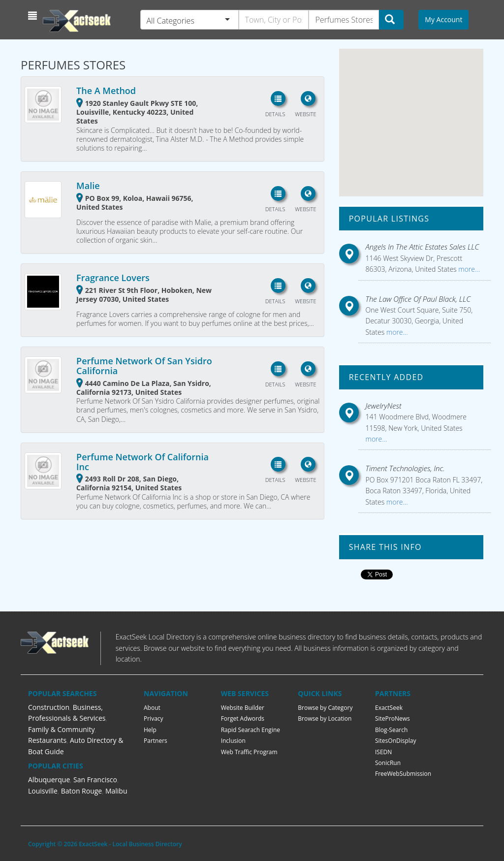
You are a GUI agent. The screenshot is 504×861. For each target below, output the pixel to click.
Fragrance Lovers (113, 278)
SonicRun (388, 763)
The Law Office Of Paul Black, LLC (418, 299)
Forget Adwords (243, 718)
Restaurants (47, 740)
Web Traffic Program (249, 752)
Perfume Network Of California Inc (142, 462)
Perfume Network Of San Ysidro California (144, 366)
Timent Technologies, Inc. (405, 468)
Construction (49, 707)
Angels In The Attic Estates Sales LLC (423, 247)
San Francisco (95, 780)
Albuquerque (49, 780)
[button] (34, 16)
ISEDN (383, 752)
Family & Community (61, 729)
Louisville (43, 791)
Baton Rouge (82, 791)
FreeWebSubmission (403, 774)
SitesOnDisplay (396, 741)
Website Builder (243, 708)
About (152, 708)
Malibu (116, 791)
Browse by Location (325, 718)
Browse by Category (325, 708)
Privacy (154, 718)
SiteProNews (393, 718)
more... (468, 269)
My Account (443, 19)
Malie (88, 186)
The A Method (106, 91)
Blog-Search (391, 730)
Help (150, 730)
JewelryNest (384, 406)
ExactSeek (389, 708)
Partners (156, 741)
